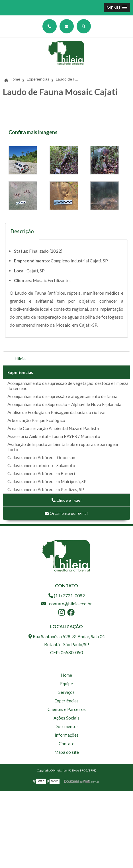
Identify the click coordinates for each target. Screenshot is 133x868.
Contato (67, 744)
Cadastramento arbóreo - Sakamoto (41, 465)
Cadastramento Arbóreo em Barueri (41, 473)
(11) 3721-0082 (67, 595)
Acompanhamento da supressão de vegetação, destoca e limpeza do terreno (68, 386)
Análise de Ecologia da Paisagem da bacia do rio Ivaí (56, 412)
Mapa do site (67, 752)
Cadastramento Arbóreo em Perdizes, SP (46, 489)
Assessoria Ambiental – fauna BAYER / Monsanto (54, 436)
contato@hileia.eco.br (67, 603)
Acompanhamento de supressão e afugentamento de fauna (62, 396)
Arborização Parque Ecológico (36, 420)
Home (66, 675)
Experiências (20, 372)
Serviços (66, 692)
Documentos (66, 726)
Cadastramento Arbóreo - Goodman (41, 457)
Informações (67, 735)
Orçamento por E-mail (66, 513)
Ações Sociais (66, 718)
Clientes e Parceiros (67, 709)
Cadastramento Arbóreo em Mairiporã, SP (47, 481)
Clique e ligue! (67, 500)
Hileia (20, 359)
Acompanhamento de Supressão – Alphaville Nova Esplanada (64, 404)
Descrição (22, 231)
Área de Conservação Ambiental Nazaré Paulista (53, 428)
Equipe (66, 684)
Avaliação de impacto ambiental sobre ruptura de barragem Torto (63, 447)
